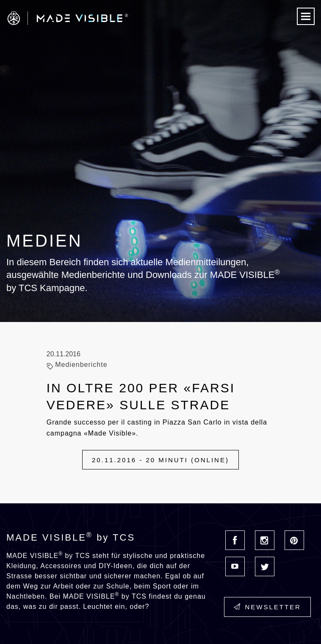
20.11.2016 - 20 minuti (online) (160, 460)
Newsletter (267, 607)
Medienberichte (81, 365)
